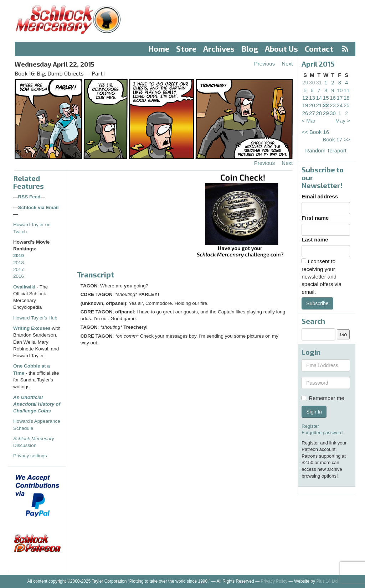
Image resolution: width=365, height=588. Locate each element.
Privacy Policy (274, 581)
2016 (19, 276)
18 (347, 98)
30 (312, 82)
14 (319, 98)
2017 (19, 269)
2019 (19, 256)
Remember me (323, 398)
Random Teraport (326, 150)
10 (340, 90)
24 (340, 105)
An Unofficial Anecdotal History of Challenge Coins (37, 404)
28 (319, 113)
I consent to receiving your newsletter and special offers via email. (321, 277)
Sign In (314, 412)
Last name (315, 240)
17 (340, 98)
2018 (19, 263)
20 (312, 105)
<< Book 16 (315, 132)
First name (315, 218)
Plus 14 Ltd (327, 581)
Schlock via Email (38, 207)
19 (305, 105)
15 (326, 98)
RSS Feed (29, 197)
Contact (319, 49)
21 (319, 105)
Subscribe (317, 303)
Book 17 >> (336, 139)
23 (333, 105)
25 (347, 105)
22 (326, 105)
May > (343, 121)
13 (312, 98)
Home (159, 49)
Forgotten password (322, 433)
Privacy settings (30, 456)
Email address (320, 196)
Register (310, 426)
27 (312, 113)
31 (319, 82)
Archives (219, 49)
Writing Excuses (32, 328)
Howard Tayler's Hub (35, 318)
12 (305, 98)
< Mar (309, 121)
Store (186, 49)
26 (305, 113)
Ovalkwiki (25, 287)
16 (333, 98)
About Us (281, 49)
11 (347, 90)
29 (305, 82)
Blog (250, 49)
